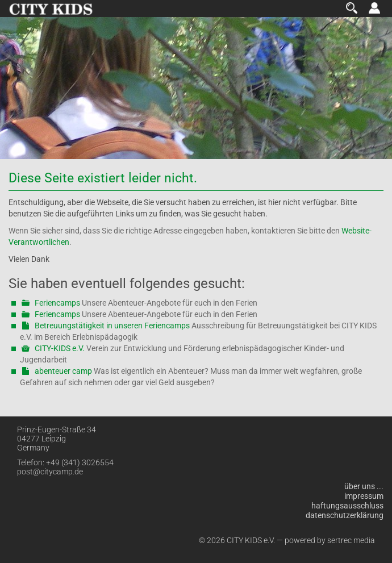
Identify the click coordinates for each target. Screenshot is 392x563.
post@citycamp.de (50, 472)
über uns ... (364, 486)
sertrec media (351, 540)
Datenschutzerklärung (345, 515)
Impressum (364, 496)
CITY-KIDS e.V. (60, 348)
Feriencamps (57, 303)
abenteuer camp (63, 371)
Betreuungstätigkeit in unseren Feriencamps (112, 326)
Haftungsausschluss (347, 506)
